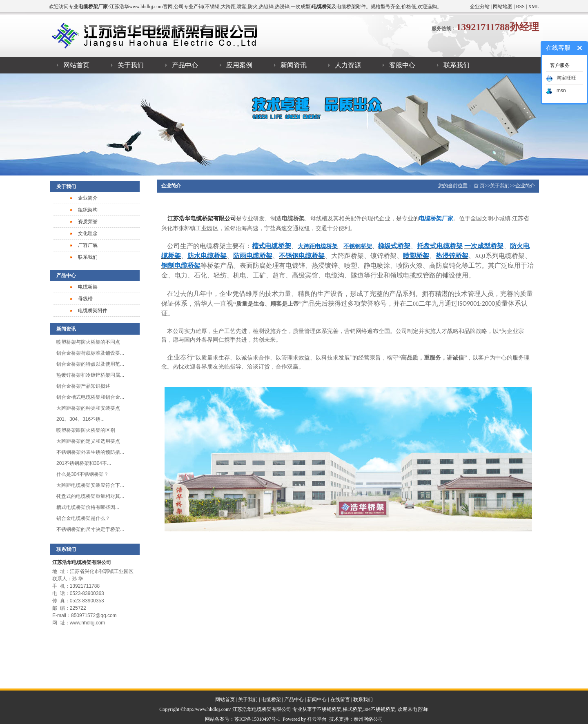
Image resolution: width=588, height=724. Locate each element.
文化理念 (88, 233)
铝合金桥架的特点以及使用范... (90, 364)
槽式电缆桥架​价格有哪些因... (88, 507)
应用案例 (239, 65)
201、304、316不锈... (80, 419)
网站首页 (76, 65)
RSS (520, 7)
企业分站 (480, 7)
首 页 (479, 186)
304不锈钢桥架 (379, 709)
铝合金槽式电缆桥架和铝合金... (90, 397)
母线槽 (85, 299)
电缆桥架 (88, 287)
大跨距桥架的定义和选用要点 (88, 441)
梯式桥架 (352, 709)
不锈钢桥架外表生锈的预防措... (90, 452)
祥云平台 (317, 719)
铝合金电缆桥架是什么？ (83, 518)
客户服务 (560, 65)
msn (556, 91)
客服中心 (402, 65)
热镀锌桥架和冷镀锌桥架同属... (90, 375)
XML (533, 7)
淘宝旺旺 (561, 78)
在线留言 (340, 700)
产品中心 (185, 65)
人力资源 (348, 65)
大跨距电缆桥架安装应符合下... (90, 485)
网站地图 (503, 7)
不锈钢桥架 (329, 709)
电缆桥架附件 (93, 311)
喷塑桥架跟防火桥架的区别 (86, 430)
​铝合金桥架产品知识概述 (83, 386)
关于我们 (131, 65)
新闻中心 (317, 700)
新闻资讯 (294, 65)
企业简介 (88, 198)
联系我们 (457, 65)
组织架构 (88, 210)
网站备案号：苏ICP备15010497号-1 (243, 719)
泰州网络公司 (368, 719)
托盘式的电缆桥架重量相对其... (90, 496)
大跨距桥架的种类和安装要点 (88, 408)
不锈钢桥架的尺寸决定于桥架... (90, 529)
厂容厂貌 (88, 245)
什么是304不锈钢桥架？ (82, 474)
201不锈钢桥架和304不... (84, 463)
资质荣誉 (88, 222)
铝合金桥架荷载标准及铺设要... (90, 353)
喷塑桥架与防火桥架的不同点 (88, 342)
